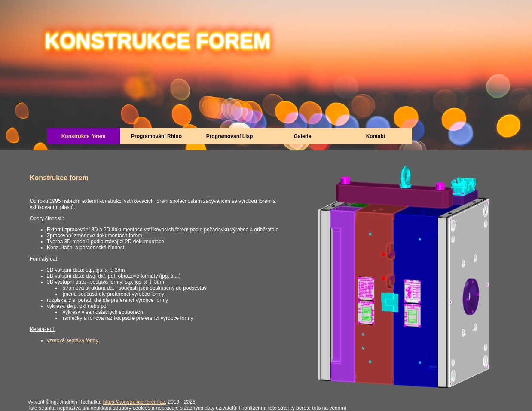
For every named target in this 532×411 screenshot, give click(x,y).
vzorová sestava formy (73, 340)
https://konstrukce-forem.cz (134, 402)
